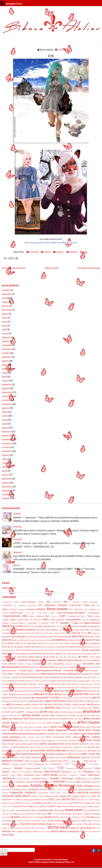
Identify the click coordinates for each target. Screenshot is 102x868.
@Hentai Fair (88, 691)
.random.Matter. (73, 620)
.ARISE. (13, 620)
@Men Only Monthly (55, 701)
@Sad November (75, 712)
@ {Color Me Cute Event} (42, 640)
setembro (7, 294)
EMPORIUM (83, 793)
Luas (30, 806)
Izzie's (5, 803)
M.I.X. (53, 806)
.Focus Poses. (23, 620)
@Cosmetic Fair (92, 664)
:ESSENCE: (41, 609)
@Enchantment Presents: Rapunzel (59, 674)
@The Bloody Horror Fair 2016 (33, 723)
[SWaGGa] (39, 633)
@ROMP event (47, 712)
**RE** (83, 764)
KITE (50, 803)
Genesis (36, 800)
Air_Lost (12, 782)
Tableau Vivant (45, 824)
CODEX (5, 793)
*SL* (75, 772)
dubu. (59, 793)
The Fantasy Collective (75, 824)
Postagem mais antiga (89, 268)
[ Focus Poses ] (18, 623)
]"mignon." (96, 633)
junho (5, 322)
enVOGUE (95, 793)
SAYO (15, 821)
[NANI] (55, 630)
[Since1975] (29, 633)
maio (5, 326)
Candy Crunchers (86, 790)
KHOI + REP (31, 803)
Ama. (50, 782)
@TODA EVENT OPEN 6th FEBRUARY (49, 751)
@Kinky (58, 694)
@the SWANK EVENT (59, 747)
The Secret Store (92, 824)
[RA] (87, 630)
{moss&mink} (65, 637)
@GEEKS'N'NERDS (27, 691)
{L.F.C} (33, 637)
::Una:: (5, 609)
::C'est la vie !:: (76, 605)
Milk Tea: (6, 810)
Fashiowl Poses (52, 796)
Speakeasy (76, 821)
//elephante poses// (33, 775)
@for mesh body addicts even (19, 684)
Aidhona (5, 782)
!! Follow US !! (78, 609)
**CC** (67, 764)
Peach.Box (95, 814)
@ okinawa (63, 650)
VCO (98, 828)
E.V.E (64, 793)
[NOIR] (62, 630)
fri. (99, 796)
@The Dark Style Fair (90, 727)
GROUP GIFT (69, 799)
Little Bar (18, 539)
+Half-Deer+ (94, 775)
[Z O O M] (84, 633)
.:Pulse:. (32, 616)
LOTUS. (24, 807)
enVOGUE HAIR (11, 796)
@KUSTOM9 (81, 694)
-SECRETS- (57, 602)
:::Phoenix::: (50, 605)
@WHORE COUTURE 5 (13, 761)
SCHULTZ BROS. (25, 821)
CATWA (97, 790)
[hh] (65, 626)
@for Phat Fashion (55, 684)
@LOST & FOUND (50, 698)
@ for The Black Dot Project (53, 643)
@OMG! (83, 705)
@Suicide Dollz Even (24, 719)
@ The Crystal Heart (17, 654)
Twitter (46, 252)
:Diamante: (31, 609)
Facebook (33, 252)
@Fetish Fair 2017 (83, 677)
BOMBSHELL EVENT (38, 790)
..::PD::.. (54, 616)
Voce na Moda (44, 832)
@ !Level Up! (26, 640)
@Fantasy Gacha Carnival (62, 677)
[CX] (36, 626)
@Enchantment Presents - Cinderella (55, 671)
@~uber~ (84, 657)
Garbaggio (28, 800)
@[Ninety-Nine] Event (45, 657)
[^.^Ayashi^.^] (64, 623)
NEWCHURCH (31, 814)
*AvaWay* (18, 768)
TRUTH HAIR (58, 828)
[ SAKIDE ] (45, 623)
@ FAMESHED (59, 640)
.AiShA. (97, 616)
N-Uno (10, 814)
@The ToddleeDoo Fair (77, 747)
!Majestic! (93, 609)
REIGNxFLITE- (65, 817)
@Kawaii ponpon (26, 694)
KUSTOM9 (74, 803)
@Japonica (14, 694)
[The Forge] (54, 633)
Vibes (13, 832)
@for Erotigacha (79, 681)
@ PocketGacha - (75, 650)
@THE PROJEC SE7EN (89, 740)
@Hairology (76, 691)
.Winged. (5, 623)
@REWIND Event (53, 708)
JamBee (11, 803)
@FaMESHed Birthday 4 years (36, 677)
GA (22, 800)
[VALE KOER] (65, 633)
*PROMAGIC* (66, 772)
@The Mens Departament (30, 741)
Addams (96, 779)
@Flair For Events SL (18, 681)
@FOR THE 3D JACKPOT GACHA (20, 688)
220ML (89, 779)
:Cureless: (22, 609)
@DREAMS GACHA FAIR (90, 667)
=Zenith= (55, 778)
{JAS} (28, 637)
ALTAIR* (43, 782)
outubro (6, 290)
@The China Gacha (21, 727)
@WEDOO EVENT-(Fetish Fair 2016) (49, 758)
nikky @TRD (42, 814)
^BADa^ (83, 775)
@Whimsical (74, 757)
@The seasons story (52, 744)
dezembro (7, 310)
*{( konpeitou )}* (40, 764)
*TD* (79, 772)
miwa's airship (15, 810)
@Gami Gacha (12, 691)
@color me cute (74, 664)
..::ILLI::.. (47, 616)
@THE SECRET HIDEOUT (77, 744)
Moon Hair (48, 810)
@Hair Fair (48, 691)
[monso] (41, 630)
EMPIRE (72, 793)
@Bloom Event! (85, 660)
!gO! (86, 609)
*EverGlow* (87, 768)
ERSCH (26, 796)
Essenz (35, 796)
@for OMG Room (40, 684)
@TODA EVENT (24, 751)
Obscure (57, 814)
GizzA (58, 800)
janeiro (6, 306)
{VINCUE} (7, 640)
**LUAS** (75, 764)
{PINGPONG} (78, 637)
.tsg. (87, 620)
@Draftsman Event (63, 667)
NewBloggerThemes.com (65, 862)
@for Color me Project (62, 681)
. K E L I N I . (30, 613)
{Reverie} (89, 637)
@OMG (75, 705)
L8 (80, 803)
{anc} (14, 637)
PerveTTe (6, 817)
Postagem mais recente (14, 268)
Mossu (86, 810)
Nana (22, 814)
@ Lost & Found (23, 650)
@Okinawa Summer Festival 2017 (28, 705)
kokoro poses (63, 803)
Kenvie (23, 803)
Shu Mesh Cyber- (39, 821)
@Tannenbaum (55, 719)
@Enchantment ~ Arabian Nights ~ (19, 671)
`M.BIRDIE (63, 775)
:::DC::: (40, 605)
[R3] (82, 630)
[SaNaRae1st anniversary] (13, 633)
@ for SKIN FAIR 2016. (31, 643)
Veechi (6, 831)
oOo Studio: (66, 814)
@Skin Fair (7, 719)
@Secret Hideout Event (12, 715)
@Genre (39, 691)
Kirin (45, 803)
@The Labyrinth (74, 737)
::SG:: (98, 605)
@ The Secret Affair (52, 654)
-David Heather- (29, 602)
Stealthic (6, 824)
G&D (18, 800)
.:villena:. (39, 616)
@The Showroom (22, 747)
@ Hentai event (80, 647)
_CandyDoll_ (7, 602)
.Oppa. (53, 620)
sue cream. (16, 824)
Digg (84, 252)
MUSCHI (93, 810)
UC (94, 828)
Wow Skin (8, 835)
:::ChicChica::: (32, 605)
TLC (33, 828)
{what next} (16, 640)
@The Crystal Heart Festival (65, 727)
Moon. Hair (59, 810)
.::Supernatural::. (12, 616)
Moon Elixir (37, 810)
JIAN (17, 803)
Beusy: (97, 786)
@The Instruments (55, 737)
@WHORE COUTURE (90, 758)
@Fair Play (17, 677)
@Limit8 (27, 698)
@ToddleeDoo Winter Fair (77, 751)
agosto (5, 314)
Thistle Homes (8, 828)
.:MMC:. (25, 616)
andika (78, 782)
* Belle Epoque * (90, 761)
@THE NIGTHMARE (70, 741)
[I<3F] (69, 626)
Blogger (65, 860)
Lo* (9, 807)
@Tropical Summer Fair (43, 754)
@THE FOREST (48, 734)
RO (3, 821)
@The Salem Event (31, 744)
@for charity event (43, 681)
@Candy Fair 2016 (42, 664)
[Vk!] (74, 633)
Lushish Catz (44, 807)
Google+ (59, 252)
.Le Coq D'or (35, 620)
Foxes (88, 796)
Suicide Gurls (29, 824)
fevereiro (7, 337)
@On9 (90, 704)
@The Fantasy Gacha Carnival (27, 734)
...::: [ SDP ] (61, 616)
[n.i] (48, 630)
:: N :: (15, 605)
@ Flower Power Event (76, 640)
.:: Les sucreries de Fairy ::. (71, 613)
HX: (83, 800)
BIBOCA (50, 860)
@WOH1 (29, 761)
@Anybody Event (40, 660)
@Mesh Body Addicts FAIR (78, 701)
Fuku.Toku (7, 800)
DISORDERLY (43, 793)
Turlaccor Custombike (80, 828)
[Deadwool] (49, 626)
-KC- (48, 602)
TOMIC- (43, 828)
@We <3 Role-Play (91, 754)
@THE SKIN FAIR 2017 (40, 747)
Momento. (26, 810)
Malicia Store (76, 807)
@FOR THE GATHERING (62, 688)
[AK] (76, 623)
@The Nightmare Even (51, 741)
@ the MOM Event (35, 654)
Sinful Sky (59, 821)
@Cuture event (48, 667)
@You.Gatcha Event (59, 761)
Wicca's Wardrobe (93, 832)
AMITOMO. (59, 782)
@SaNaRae (91, 712)
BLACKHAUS (7, 790)
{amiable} (6, 637)
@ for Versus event (50, 647)
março (5, 302)
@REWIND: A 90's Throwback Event (77, 708)
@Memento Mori (37, 701)
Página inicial (52, 268)
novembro (7, 349)
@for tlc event (78, 688)
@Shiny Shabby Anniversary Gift (56, 715)
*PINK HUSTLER (52, 772)
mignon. (97, 807)
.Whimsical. (95, 620)
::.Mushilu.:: (63, 605)
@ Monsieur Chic (52, 650)
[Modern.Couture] (25, 630)
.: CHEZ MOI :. (42, 613)
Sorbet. (68, 821)
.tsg (83, 620)
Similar (51, 821)
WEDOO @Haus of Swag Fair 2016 (68, 831)
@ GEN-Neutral (65, 647)
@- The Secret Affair (24, 657)
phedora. (16, 817)
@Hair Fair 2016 (61, 691)
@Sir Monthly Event (92, 715)
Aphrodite (86, 782)
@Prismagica (19, 708)
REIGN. (56, 817)
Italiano (97, 800)
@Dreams (76, 667)
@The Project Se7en (11, 744)
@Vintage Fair (62, 754)
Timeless (18, 527)
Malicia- (84, 807)
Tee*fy (56, 824)
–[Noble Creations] (90, 602)
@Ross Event (61, 712)
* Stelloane (15, 764)
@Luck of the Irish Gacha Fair (80, 698)
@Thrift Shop (94, 747)
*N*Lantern (27, 772)
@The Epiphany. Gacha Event (66, 730)
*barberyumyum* (33, 768)
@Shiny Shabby (31, 715)
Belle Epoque (85, 786)
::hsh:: (93, 605)
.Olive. (46, 619)
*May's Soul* (17, 772)
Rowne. (9, 821)
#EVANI (54, 775)
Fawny (63, 796)
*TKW (13, 775)
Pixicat (41, 817)
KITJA (55, 803)
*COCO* (52, 768)
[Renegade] (95, 630)
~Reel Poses (67, 779)
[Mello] (10, 630)
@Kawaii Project (44, 694)
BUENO (51, 790)
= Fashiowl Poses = (40, 779)
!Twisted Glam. (16, 613)
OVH (74, 814)
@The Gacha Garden (84, 734)
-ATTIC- (16, 602)
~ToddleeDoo (80, 779)
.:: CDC (52, 613)
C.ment (66, 790)
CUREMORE (30, 793)
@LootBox (36, 698)
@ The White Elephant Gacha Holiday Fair (78, 654)
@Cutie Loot (34, 667)
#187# (46, 775)
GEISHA (17, 514)
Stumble (72, 252)
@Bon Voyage (25, 664)
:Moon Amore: (57, 609)
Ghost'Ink (44, 800)
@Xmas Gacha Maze (41, 761)
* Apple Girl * (75, 761)
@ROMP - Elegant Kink (28, 712)
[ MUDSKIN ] (32, 623)
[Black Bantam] (92, 623)
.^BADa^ (90, 616)
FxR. (14, 800)
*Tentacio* (89, 772)
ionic (91, 800)
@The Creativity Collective (40, 727)
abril (4, 298)
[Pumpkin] (75, 630)
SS (99, 821)
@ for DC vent (93, 640)
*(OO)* (23, 764)
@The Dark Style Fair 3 (14, 730)
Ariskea (13, 786)
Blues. (25, 790)
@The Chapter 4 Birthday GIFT (62, 723)
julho (5, 318)
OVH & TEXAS (84, 814)
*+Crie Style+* (94, 764)
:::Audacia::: (22, 605)
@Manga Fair (7, 701)
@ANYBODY (25, 660)
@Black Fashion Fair (68, 660)
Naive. (16, 814)
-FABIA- (41, 602)
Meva (91, 807)
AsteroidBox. (23, 786)
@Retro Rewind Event (35, 708)
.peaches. (60, 620)
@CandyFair (59, 664)
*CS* (61, 768)
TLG (37, 828)
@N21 (9, 704)
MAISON (66, 807)
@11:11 (93, 657)
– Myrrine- (75, 602)
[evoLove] (59, 626)
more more (74, 810)
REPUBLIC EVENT (79, 817)
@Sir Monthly (78, 715)
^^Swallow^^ (74, 775)
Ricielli (91, 817)
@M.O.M (96, 698)
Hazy (79, 800)
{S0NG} (97, 637)
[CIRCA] (30, 626)
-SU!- (66, 602)
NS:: (50, 814)
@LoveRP (63, 698)
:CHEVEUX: (13, 609)
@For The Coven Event (42, 688)
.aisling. (5, 620)
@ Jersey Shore (94, 647)
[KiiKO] (84, 626)
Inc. (87, 800)
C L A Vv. (59, 790)
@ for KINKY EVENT (11, 643)
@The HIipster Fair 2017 (33, 737)
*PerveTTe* (38, 772)
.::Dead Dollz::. (94, 613)
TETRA (62, 824)
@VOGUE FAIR (75, 754)
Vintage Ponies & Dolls (27, 832)
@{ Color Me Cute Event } (67, 657)
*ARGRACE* (7, 768)
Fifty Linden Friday (76, 796)
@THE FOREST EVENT (65, 734)
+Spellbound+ (9, 779)
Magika (59, 807)
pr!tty (48, 817)
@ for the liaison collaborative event (25, 647)
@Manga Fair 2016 (21, 701)
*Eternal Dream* (74, 768)
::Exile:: (87, 605)
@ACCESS (14, 660)
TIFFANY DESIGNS (23, 828)
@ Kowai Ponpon (9, 650)
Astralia (36, 786)
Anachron (70, 782)
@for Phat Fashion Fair (71, 684)
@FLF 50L (31, 681)
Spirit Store (93, 821)
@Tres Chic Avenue (19, 754)
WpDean (38, 862)
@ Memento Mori (38, 650)
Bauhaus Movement (60, 786)
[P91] (68, 630)
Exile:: (41, 796)
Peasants (18, 552)
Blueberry (18, 790)
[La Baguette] (94, 626)
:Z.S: (71, 609)
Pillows (25, 817)
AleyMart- (21, 782)
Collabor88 (16, 793)
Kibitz (39, 803)
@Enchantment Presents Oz (28, 674)
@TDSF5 (65, 719)
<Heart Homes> (23, 779)
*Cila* (45, 768)
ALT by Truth (33, 782)
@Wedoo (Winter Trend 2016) (16, 758)
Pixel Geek (33, 817)
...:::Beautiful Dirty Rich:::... (76, 616)
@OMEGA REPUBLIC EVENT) (58, 705)
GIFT (51, 799)
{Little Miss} (52, 637)
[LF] (4, 630)
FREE (94, 796)
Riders (97, 817)
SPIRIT (84, 821)
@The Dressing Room (37, 730)
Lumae (36, 807)
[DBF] (40, 626)
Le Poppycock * (89, 803)
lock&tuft (16, 807)
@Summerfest (41, 719)
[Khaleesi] (76, 626)
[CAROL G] (21, 626)
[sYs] (46, 633)
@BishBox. (53, 660)
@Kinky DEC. (68, 694)
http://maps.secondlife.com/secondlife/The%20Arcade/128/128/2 (51, 243)
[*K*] (53, 623)
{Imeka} (21, 637)
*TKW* (19, 775)
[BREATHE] (9, 626)
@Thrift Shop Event (10, 751)
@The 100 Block (76, 719)
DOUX (53, 793)
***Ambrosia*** (56, 764)
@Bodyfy (13, 664)
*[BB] (29, 764)
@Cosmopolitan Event (15, 667)
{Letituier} (41, 637)
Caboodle (73, 790)
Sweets (17, 565)
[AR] (81, 623)
